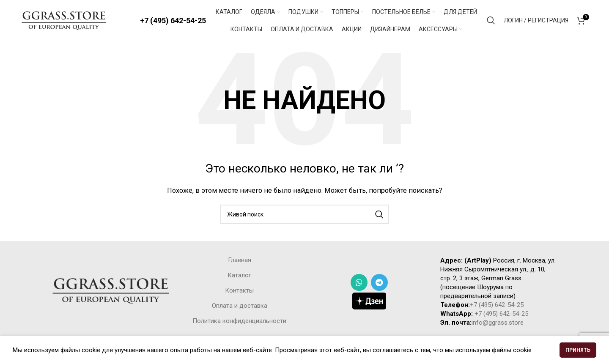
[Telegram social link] (379, 284)
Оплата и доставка (240, 307)
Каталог (239, 277)
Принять (578, 350)
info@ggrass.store (498, 324)
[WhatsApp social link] (359, 284)
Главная (240, 262)
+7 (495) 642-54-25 (173, 21)
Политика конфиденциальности (239, 323)
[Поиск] (491, 21)
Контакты (239, 292)
